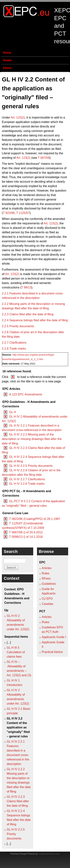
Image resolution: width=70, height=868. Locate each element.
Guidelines (49, 584)
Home (7, 53)
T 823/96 (9, 213)
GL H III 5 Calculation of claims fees (16, 652)
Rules (46, 573)
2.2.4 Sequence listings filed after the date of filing (35, 320)
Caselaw (48, 604)
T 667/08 (44, 158)
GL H (13, 412)
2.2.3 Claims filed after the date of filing (28, 314)
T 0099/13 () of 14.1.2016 (26, 537)
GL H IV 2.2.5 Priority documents (31, 466)
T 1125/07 (23, 213)
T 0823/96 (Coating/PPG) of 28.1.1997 (35, 519)
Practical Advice (52, 652)
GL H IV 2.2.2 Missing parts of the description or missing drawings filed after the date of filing (32, 439)
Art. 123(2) (18, 117)
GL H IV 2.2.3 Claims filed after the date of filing (18, 801)
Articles (47, 568)
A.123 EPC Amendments (26, 394)
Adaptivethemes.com (49, 854)
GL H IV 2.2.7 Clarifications (27, 479)
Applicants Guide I (54, 637)
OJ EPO (47, 599)
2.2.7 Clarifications (14, 343)
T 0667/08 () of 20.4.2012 (26, 532)
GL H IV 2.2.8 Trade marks (27, 484)
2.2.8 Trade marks (14, 349)
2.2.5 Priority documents (18, 326)
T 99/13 (26, 287)
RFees (46, 579)
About (7, 68)
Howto (7, 60)
